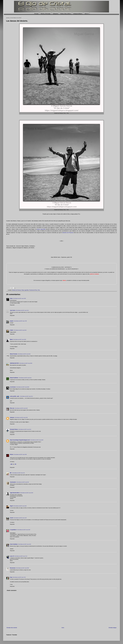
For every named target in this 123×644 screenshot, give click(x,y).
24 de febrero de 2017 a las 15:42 (24, 530)
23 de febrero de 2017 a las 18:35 (20, 339)
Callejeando (55, 14)
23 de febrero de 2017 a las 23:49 (37, 440)
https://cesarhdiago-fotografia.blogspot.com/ (20, 440)
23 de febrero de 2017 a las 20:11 (25, 378)
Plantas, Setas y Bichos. (66, 14)
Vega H (12, 506)
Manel (11, 339)
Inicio (63, 628)
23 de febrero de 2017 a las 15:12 (22, 310)
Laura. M (12, 556)
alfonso (12, 454)
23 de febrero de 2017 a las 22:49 (21, 418)
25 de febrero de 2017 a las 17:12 (21, 556)
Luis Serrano (13, 387)
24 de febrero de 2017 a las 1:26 (18, 473)
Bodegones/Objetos (78, 14)
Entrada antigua (113, 628)
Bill (11, 473)
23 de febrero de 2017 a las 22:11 (26, 396)
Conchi (12, 518)
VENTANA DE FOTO (14, 363)
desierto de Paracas (68, 233)
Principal (36, 14)
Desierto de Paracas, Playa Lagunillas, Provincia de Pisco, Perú (26, 290)
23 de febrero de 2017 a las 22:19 (21, 408)
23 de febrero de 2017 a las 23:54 (20, 454)
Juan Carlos (13, 310)
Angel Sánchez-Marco (15, 493)
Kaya (11, 577)
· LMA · (12, 464)
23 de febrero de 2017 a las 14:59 (19, 298)
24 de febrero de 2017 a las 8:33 (23, 482)
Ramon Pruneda (14, 354)
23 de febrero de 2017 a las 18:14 (20, 330)
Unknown (12, 418)
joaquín (12, 321)
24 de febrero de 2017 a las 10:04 (27, 493)
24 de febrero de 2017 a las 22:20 (24, 544)
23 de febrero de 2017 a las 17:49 (20, 321)
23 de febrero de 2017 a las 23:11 (25, 429)
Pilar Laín (12, 408)
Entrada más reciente (12, 628)
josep (11, 298)
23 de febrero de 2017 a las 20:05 (26, 363)
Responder (12, 305)
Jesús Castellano (14, 544)
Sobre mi (87, 14)
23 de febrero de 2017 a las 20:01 (24, 354)
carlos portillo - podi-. (15, 396)
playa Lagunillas (41, 229)
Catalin (12, 330)
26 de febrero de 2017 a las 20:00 (22, 568)
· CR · (15, 464)
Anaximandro (13, 482)
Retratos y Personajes (46, 14)
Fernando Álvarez (14, 429)
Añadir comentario (12, 590)
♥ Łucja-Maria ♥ (13, 530)
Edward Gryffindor (14, 378)
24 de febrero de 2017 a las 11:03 (20, 518)
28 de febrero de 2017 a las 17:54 (19, 577)
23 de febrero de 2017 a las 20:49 (23, 387)
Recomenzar (13, 568)
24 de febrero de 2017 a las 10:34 (20, 506)
